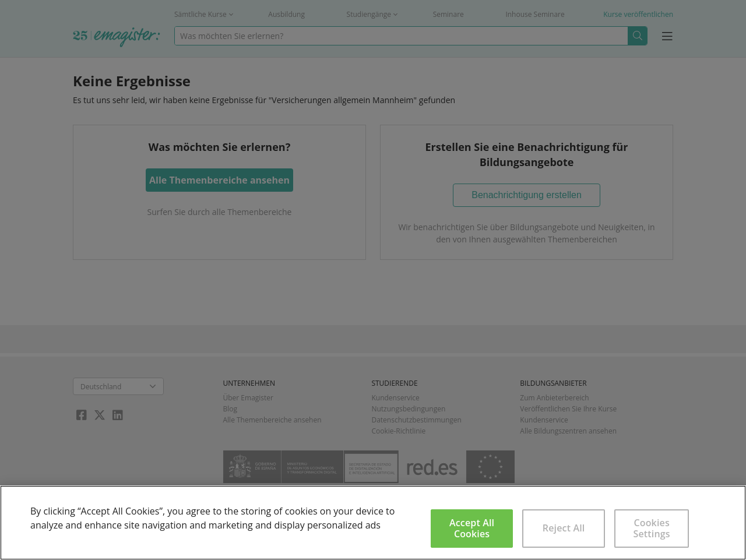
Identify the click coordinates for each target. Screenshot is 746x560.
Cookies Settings (652, 528)
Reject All (564, 528)
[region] (373, 523)
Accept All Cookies (472, 528)
